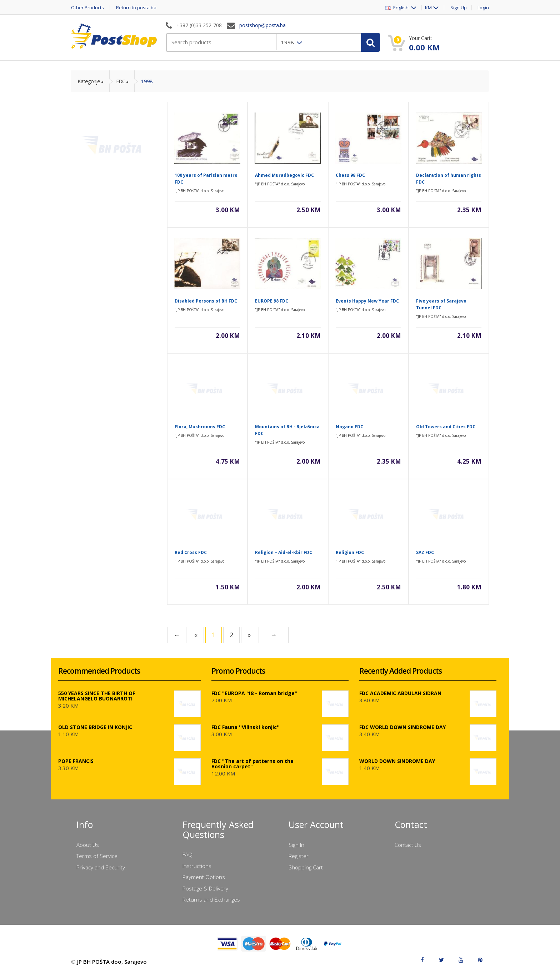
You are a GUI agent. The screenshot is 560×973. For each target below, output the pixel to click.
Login (483, 8)
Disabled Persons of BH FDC (206, 301)
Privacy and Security (101, 867)
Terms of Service (97, 856)
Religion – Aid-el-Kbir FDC (284, 552)
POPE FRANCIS (76, 761)
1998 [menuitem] (288, 42)
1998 (147, 81)
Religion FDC (350, 552)
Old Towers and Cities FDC (446, 427)
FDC (121, 81)
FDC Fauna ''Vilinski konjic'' (246, 727)
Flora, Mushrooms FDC (200, 427)
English (397, 8)
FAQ (187, 854)
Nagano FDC (349, 427)
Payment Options (204, 877)
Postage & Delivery (205, 888)
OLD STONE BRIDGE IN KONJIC (95, 727)
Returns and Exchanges (211, 899)
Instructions (197, 866)
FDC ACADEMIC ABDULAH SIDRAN (400, 693)
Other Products (87, 8)
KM (428, 8)
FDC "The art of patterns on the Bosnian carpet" (252, 764)
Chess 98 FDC (350, 175)
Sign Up (459, 8)
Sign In (296, 845)
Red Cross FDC (191, 552)
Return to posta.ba (136, 8)
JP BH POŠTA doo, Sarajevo (112, 962)
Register (299, 856)
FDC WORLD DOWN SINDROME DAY (402, 727)
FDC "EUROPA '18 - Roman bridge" (254, 693)
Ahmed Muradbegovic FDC (284, 175)
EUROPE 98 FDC (272, 301)
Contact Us (408, 845)
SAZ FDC (425, 552)
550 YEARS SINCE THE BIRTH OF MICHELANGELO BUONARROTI (97, 696)
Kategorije (89, 81)
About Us (88, 845)
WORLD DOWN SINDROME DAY (397, 761)
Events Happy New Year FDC (367, 301)
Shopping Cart (306, 867)
